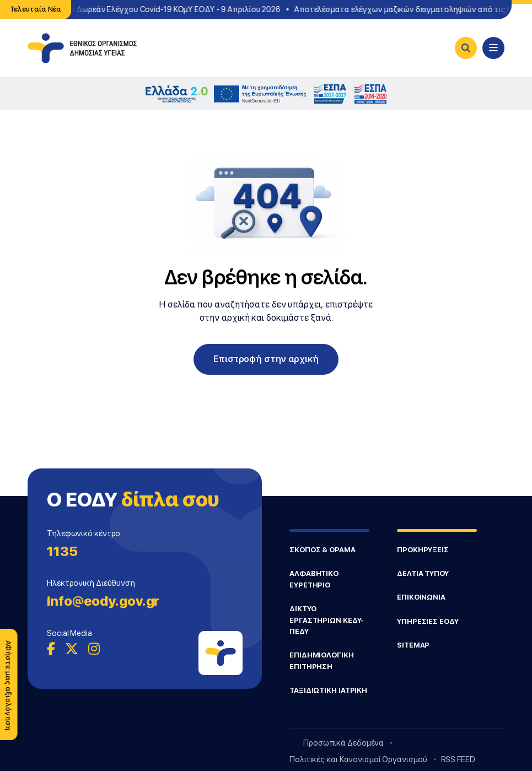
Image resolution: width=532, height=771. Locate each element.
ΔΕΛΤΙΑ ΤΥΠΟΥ (423, 573)
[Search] (466, 48)
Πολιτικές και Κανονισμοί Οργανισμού (358, 759)
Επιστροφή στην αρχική (266, 359)
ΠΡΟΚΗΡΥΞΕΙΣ (423, 550)
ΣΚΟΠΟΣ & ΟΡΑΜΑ (323, 550)
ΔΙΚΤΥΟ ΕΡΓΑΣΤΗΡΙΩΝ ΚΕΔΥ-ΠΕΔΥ (327, 620)
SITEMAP (413, 645)
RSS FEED (458, 759)
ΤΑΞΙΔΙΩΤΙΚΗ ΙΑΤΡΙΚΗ (328, 690)
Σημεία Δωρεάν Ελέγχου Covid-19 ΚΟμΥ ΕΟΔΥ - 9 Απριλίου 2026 (166, 9)
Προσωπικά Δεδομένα (343, 743)
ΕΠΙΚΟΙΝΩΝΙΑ (421, 597)
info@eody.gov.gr (103, 601)
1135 (62, 551)
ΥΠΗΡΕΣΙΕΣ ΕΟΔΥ (428, 621)
